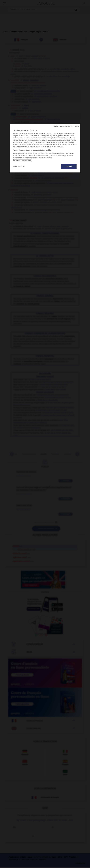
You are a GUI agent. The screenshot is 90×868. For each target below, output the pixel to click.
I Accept (69, 167)
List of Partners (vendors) (22, 160)
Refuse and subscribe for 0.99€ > (67, 126)
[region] (45, 148)
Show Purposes (19, 166)
